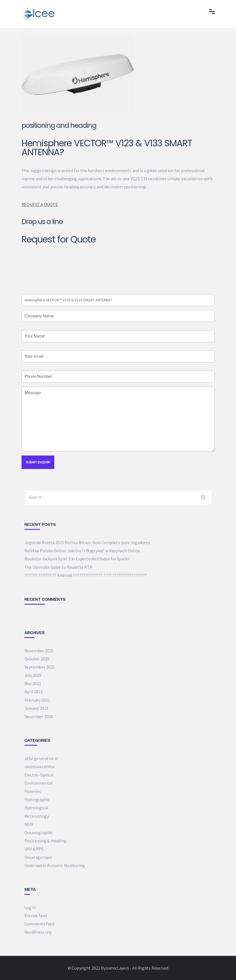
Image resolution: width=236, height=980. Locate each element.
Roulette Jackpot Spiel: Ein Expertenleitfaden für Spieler (77, 559)
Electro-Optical (39, 775)
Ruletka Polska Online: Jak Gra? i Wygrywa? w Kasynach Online (82, 551)
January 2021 (37, 708)
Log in (30, 907)
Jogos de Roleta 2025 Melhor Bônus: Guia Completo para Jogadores (87, 542)
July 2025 (33, 675)
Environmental (38, 783)
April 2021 (34, 692)
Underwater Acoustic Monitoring (55, 865)
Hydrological (36, 808)
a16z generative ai (41, 758)
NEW (29, 824)
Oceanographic (38, 833)
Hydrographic (37, 799)
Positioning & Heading (45, 841)
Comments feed (39, 924)
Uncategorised (38, 857)
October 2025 (37, 659)
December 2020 (39, 716)
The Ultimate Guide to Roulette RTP (59, 567)
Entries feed (36, 916)
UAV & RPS (34, 849)
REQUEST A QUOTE (40, 204)
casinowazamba (39, 766)
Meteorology (37, 816)
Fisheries (33, 791)
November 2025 (39, 651)
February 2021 (37, 700)
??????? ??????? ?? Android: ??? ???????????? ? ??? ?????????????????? (86, 575)
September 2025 (40, 667)
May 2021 (33, 683)
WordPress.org (38, 932)
